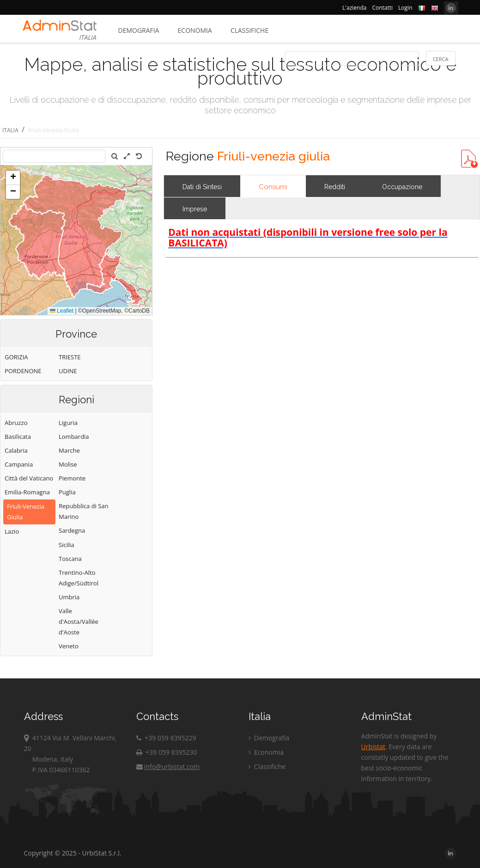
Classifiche (249, 30)
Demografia (139, 30)
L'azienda (354, 8)
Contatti (382, 8)
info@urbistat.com (168, 766)
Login (405, 8)
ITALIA (10, 130)
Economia (195, 30)
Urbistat (373, 747)
